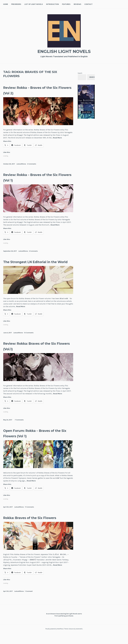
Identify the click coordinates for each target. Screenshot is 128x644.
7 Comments (19, 425)
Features (66, 4)
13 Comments (29, 338)
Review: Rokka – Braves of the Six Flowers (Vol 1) (36, 177)
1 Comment (29, 602)
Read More (57, 138)
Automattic (79, 640)
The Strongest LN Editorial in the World (35, 264)
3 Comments (32, 164)
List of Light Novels (34, 4)
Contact (88, 4)
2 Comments (33, 251)
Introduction (52, 4)
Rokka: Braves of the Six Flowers (30, 526)
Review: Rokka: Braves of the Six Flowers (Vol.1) (35, 351)
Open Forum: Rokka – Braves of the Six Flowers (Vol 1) (38, 438)
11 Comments (29, 512)
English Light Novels (64, 51)
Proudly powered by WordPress (54, 640)
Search (80, 73)
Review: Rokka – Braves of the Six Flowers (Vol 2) (36, 90)
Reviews (77, 4)
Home (6, 4)
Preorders (16, 4)
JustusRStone (21, 164)
